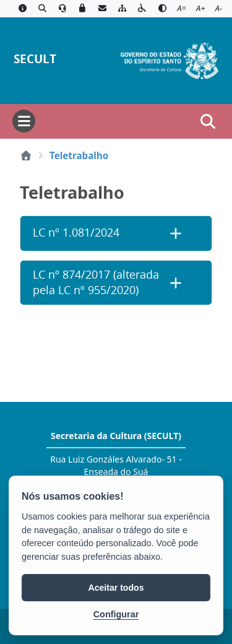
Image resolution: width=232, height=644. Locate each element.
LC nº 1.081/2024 (76, 233)
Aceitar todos (116, 588)
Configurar (116, 614)
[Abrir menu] (24, 121)
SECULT (35, 59)
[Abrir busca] (208, 121)
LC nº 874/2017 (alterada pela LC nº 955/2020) (96, 282)
